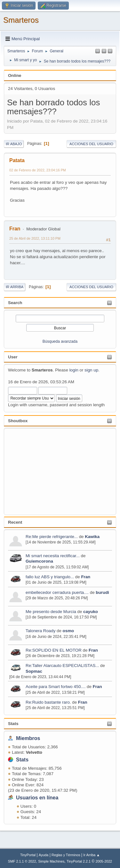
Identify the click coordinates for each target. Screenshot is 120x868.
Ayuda (44, 855)
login (74, 370)
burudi (102, 592)
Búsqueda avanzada (60, 341)
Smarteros (21, 20)
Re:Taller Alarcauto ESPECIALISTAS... (62, 666)
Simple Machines (51, 861)
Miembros (28, 738)
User (13, 357)
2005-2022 (104, 861)
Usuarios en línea (37, 798)
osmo (68, 631)
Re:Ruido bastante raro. (48, 702)
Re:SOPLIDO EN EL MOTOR (54, 650)
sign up (91, 370)
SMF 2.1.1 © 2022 (22, 861)
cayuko (91, 612)
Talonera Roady (40, 631)
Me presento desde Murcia (51, 612)
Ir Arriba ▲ (92, 855)
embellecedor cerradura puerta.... (57, 592)
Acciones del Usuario (91, 144)
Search (15, 303)
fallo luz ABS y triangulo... (50, 577)
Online (15, 75)
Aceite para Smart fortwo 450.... (56, 687)
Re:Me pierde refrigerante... (52, 537)
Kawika (92, 537)
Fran (86, 577)
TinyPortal (28, 855)
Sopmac (34, 671)
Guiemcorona (39, 561)
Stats (13, 724)
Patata (17, 160)
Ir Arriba (15, 287)
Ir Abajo (14, 144)
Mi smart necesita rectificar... (53, 556)
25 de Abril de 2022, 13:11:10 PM (35, 238)
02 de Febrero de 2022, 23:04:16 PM (38, 170)
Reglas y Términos (66, 855)
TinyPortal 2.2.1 (79, 861)
